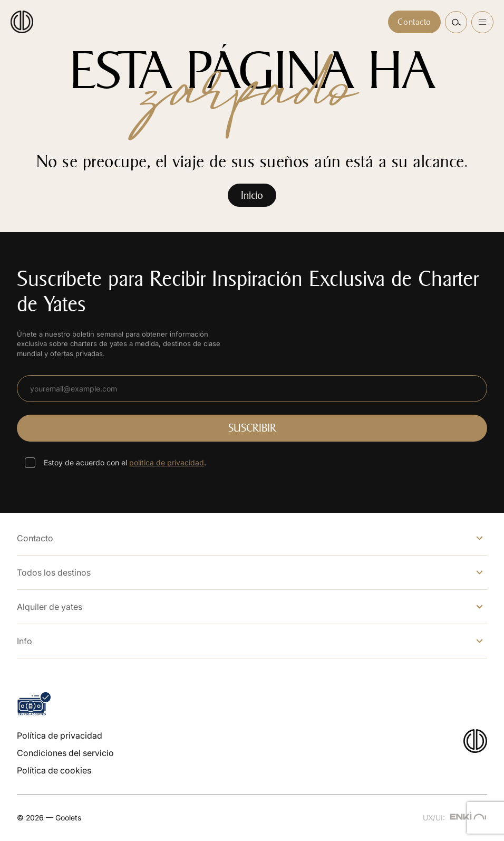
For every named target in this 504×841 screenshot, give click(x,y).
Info (25, 641)
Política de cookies (54, 770)
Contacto (414, 22)
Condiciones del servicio (65, 753)
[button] (456, 22)
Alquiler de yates (50, 607)
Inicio (252, 195)
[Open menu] (482, 22)
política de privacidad (167, 462)
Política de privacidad (60, 735)
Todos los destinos (54, 572)
